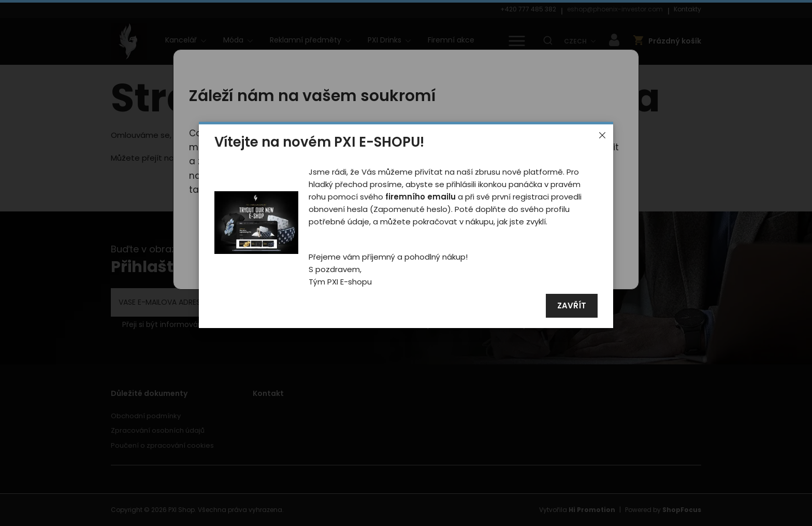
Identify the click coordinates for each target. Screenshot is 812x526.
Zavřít (572, 306)
